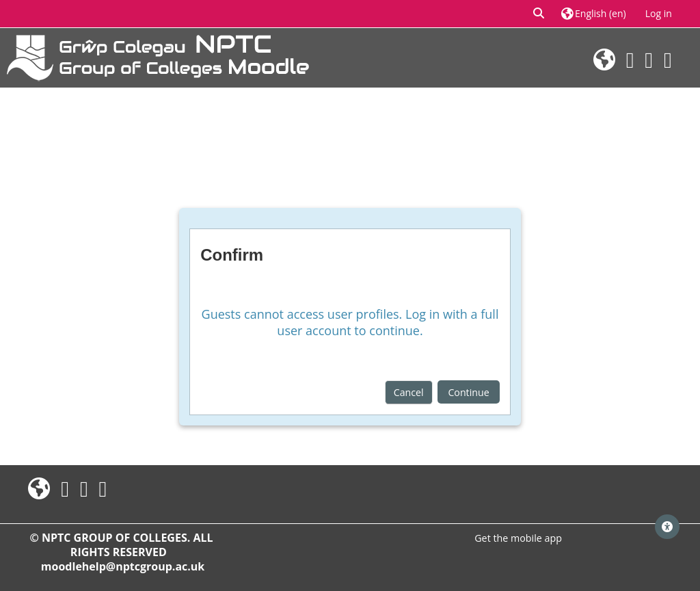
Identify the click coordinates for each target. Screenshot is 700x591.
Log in (659, 13)
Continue (468, 392)
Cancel (409, 392)
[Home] (158, 56)
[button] (539, 14)
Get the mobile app (518, 538)
